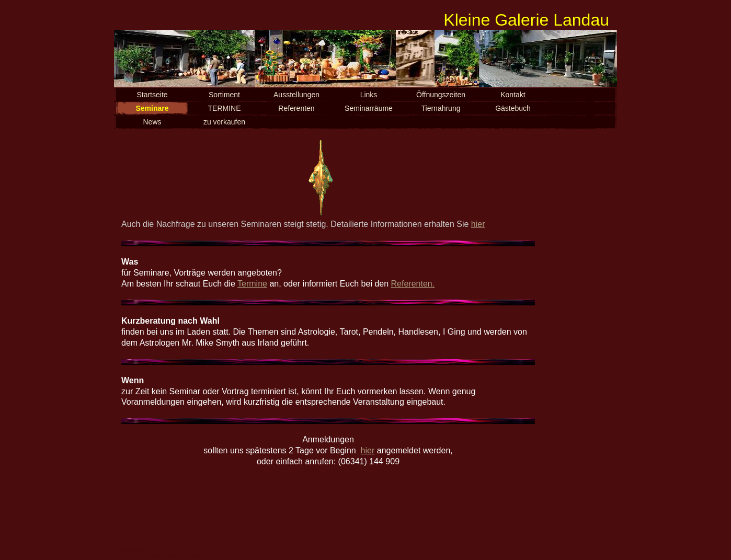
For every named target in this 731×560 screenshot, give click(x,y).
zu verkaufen (224, 122)
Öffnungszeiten (441, 95)
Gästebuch (513, 108)
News (152, 122)
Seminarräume (369, 108)
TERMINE (225, 108)
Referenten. (413, 284)
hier (478, 224)
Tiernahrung (441, 108)
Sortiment (224, 95)
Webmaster (134, 550)
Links (369, 95)
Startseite (152, 95)
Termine (252, 284)
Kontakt (513, 95)
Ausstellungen (296, 95)
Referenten (296, 108)
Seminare (152, 108)
